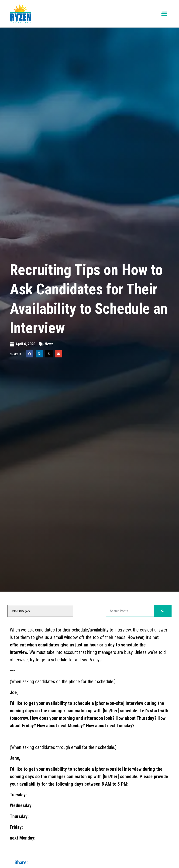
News (49, 344)
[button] (164, 14)
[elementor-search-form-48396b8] (130, 611)
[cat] (40, 611)
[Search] (163, 611)
